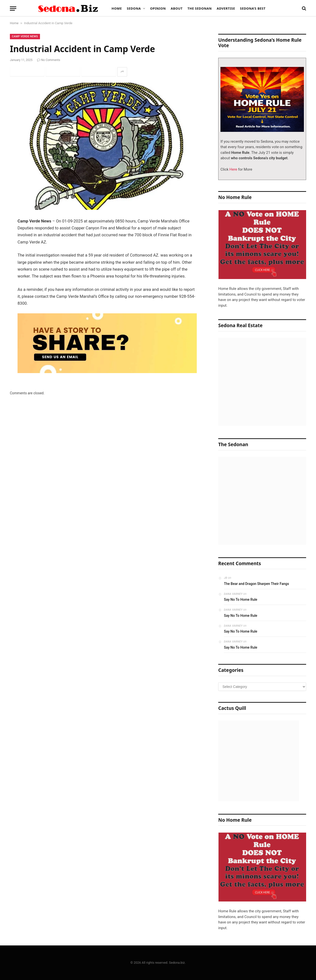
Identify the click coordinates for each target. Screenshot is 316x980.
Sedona (134, 8)
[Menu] (13, 9)
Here (233, 169)
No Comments (49, 60)
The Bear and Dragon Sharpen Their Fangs (257, 584)
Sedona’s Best (253, 8)
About (177, 8)
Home (117, 8)
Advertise (226, 8)
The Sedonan (199, 8)
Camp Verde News (25, 36)
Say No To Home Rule (241, 600)
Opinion (158, 8)
